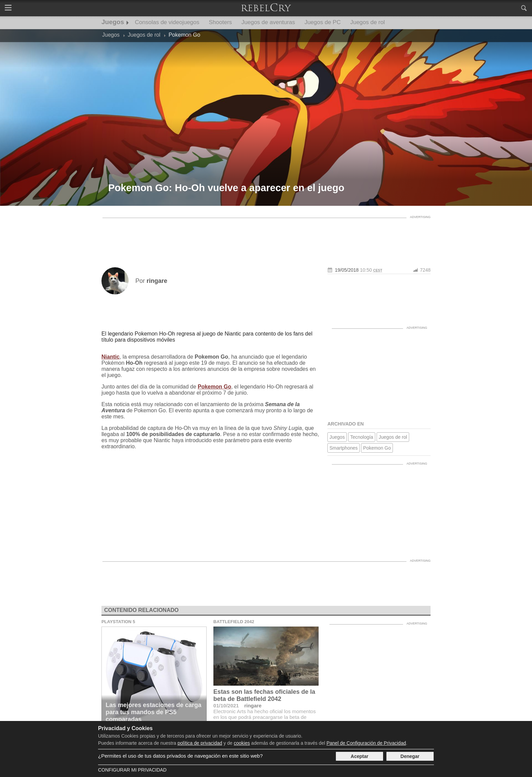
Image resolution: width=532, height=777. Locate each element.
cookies (242, 743)
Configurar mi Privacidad (132, 770)
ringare (253, 706)
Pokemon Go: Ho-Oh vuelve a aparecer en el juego (226, 188)
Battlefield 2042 (234, 622)
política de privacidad (200, 743)
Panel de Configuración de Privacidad (366, 743)
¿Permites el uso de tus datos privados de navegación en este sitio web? (180, 756)
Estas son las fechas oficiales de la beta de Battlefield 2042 (264, 695)
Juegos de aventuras (268, 22)
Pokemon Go (215, 387)
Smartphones (344, 448)
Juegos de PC (322, 22)
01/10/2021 (226, 706)
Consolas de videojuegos (167, 22)
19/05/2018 (347, 270)
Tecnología (362, 437)
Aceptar (360, 756)
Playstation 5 (118, 622)
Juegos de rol (367, 22)
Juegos (113, 22)
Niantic (110, 357)
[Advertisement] (266, 237)
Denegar (410, 756)
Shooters (221, 22)
